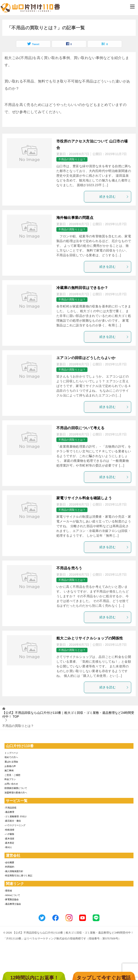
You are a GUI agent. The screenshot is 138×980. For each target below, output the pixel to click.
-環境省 (8, 891)
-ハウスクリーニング (15, 825)
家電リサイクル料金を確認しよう (84, 498)
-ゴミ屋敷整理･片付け (16, 816)
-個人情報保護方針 (14, 871)
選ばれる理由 (11, 762)
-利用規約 (9, 867)
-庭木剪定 (9, 843)
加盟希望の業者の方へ (16, 793)
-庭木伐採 (9, 839)
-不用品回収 (10, 808)
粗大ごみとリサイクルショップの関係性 (90, 638)
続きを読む (114, 197)
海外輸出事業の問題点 (75, 218)
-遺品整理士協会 (13, 904)
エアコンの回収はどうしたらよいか (86, 358)
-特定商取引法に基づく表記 (18, 876)
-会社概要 (9, 862)
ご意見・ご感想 (12, 775)
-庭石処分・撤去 (13, 821)
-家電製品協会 (12, 899)
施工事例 (9, 770)
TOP (68, 715)
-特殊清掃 (9, 830)
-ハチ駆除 (9, 834)
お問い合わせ (11, 784)
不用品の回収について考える (80, 428)
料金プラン (10, 779)
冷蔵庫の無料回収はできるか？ (82, 288)
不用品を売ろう (69, 568)
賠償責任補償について (16, 788)
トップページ (11, 753)
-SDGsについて (12, 895)
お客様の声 (10, 766)
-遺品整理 (9, 812)
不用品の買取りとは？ (72, 159)
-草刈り (8, 847)
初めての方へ (11, 757)
